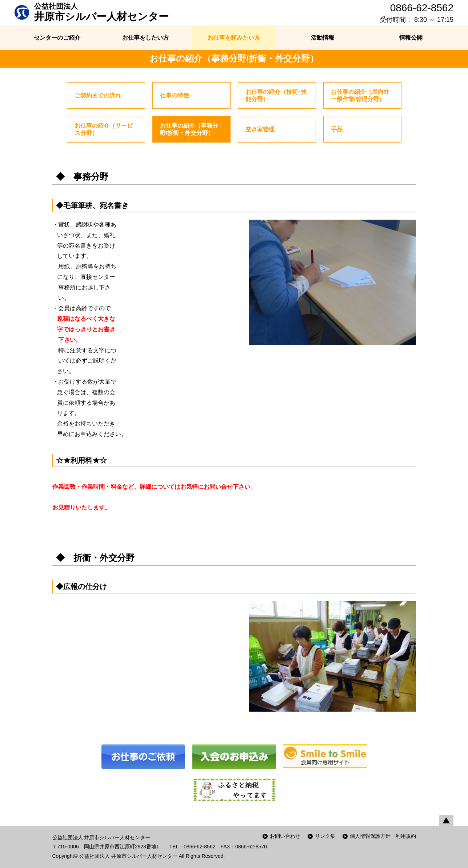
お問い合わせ (285, 836)
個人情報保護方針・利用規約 (383, 836)
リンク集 (325, 836)
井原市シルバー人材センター (101, 12)
